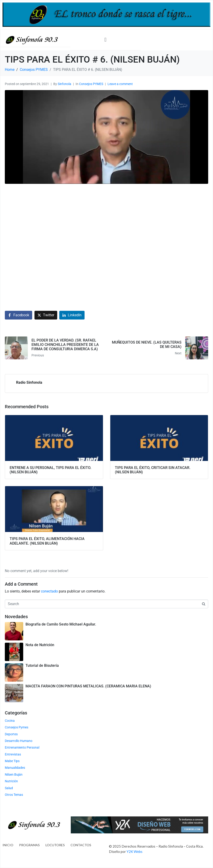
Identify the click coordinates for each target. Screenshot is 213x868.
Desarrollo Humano (19, 741)
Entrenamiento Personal (22, 747)
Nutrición (11, 781)
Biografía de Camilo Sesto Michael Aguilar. (61, 624)
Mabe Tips (12, 761)
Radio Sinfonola (29, 382)
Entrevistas (13, 754)
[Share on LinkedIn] (72, 315)
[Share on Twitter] (46, 315)
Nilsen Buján (14, 774)
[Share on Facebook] (18, 315)
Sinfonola (64, 84)
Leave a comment (120, 84)
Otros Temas (14, 795)
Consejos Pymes (17, 727)
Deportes (11, 734)
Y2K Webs (135, 851)
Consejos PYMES (91, 84)
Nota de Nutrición (40, 645)
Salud (9, 788)
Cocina (10, 721)
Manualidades (15, 768)
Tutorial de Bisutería (42, 665)
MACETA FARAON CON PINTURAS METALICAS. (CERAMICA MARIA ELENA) (88, 686)
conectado (49, 591)
